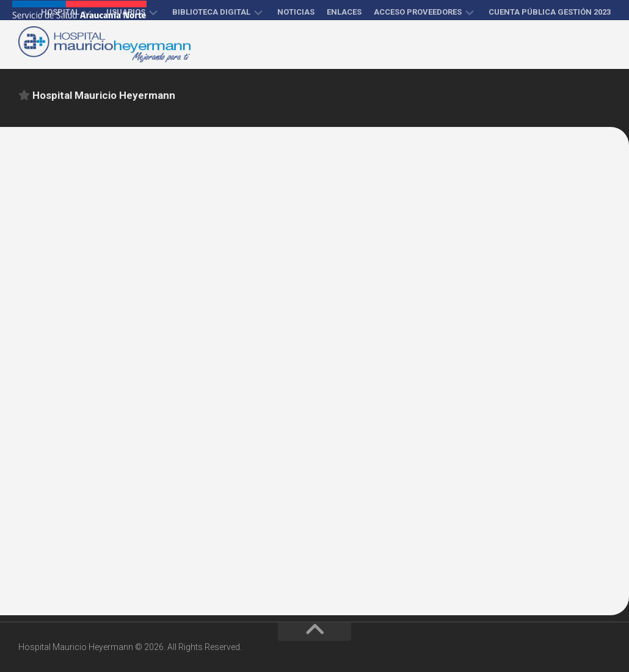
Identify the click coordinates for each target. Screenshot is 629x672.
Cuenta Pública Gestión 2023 (550, 12)
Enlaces (344, 12)
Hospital (60, 12)
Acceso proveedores (418, 12)
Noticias (296, 12)
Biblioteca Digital (211, 12)
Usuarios (126, 12)
